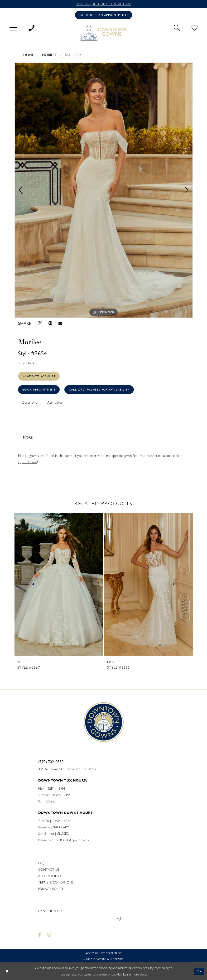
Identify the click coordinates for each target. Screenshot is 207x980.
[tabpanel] (104, 190)
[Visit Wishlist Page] (195, 27)
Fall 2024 (73, 55)
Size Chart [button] (26, 363)
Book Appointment (39, 390)
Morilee (50, 55)
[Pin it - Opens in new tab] (51, 323)
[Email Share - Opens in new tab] (60, 323)
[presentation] (59, 584)
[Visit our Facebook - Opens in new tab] (40, 935)
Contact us (49, 870)
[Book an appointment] (104, 15)
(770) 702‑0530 (51, 761)
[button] (13, 27)
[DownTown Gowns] (104, 32)
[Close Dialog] (7, 971)
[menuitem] (13, 27)
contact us (159, 456)
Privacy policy (51, 889)
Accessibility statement (103, 953)
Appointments (51, 876)
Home (29, 55)
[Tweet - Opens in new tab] (40, 323)
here (143, 974)
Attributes (55, 402)
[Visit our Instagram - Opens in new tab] (49, 935)
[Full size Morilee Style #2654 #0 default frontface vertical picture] (104, 190)
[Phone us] (31, 27)
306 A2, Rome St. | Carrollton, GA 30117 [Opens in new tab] (67, 769)
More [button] (28, 437)
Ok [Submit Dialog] (199, 971)
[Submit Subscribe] (118, 920)
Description (31, 402)
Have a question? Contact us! (103, 4)
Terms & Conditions (56, 882)
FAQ (41, 863)
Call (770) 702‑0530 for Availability (99, 390)
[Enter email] (80, 920)
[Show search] (177, 27)
